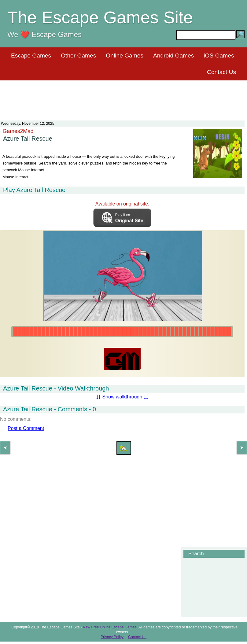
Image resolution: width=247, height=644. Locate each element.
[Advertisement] (123, 97)
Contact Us (221, 72)
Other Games (78, 56)
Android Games (173, 56)
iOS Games (219, 56)
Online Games (125, 56)
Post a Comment (26, 428)
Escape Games (31, 56)
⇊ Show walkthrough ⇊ (122, 397)
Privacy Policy (112, 637)
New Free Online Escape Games (110, 627)
